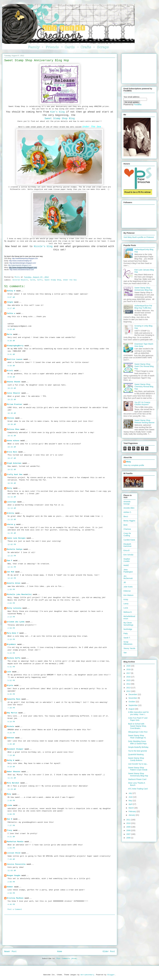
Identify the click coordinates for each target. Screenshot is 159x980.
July (130, 793)
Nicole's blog (43, 246)
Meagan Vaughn (14, 876)
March (131, 808)
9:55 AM (11, 377)
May (131, 801)
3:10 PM (11, 639)
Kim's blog (58, 112)
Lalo (9, 672)
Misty (129, 462)
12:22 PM (12, 556)
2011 (129, 820)
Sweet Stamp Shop (53, 280)
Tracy (9, 830)
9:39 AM (11, 341)
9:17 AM (11, 308)
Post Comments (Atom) (67, 959)
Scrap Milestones (128, 643)
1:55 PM (11, 848)
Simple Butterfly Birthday (138, 747)
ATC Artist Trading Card (138, 789)
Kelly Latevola (14, 608)
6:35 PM (11, 694)
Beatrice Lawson (15, 359)
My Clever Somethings (128, 624)
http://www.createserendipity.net (20, 261)
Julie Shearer (14, 393)
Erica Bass (12, 452)
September (133, 705)
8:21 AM (11, 837)
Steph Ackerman (14, 463)
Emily (9, 488)
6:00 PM (11, 814)
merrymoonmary (87, 975)
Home (60, 952)
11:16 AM (12, 520)
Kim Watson (128, 595)
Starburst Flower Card (137, 779)
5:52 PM (11, 681)
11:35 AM (12, 533)
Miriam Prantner (15, 404)
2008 (129, 830)
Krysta (10, 685)
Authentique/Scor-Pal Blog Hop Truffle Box (143, 307)
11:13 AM (12, 508)
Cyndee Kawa (129, 540)
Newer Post (10, 952)
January (132, 815)
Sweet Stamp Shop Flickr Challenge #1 (137, 737)
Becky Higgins (129, 521)
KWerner (127, 591)
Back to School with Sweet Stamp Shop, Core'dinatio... (137, 726)
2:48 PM (11, 801)
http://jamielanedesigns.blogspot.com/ (23, 263)
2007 (129, 834)
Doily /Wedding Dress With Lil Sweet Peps (137, 742)
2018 (129, 669)
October (132, 702)
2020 (129, 666)
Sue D (9, 819)
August (132, 709)
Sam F (9, 561)
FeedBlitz (138, 105)
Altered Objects (20, 280)
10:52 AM (12, 470)
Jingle (10, 302)
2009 (129, 827)
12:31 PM (12, 567)
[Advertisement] (60, 930)
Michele (11, 726)
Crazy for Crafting (127, 534)
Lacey (126, 604)
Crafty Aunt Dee (15, 475)
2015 (129, 680)
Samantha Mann (14, 699)
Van (125, 653)
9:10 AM (11, 767)
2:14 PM (11, 617)
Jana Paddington (128, 571)
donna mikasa (13, 441)
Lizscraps (12, 502)
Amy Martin (12, 713)
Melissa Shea (13, 429)
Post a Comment (15, 909)
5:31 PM (11, 667)
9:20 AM (11, 329)
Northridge (128, 629)
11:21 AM (12, 778)
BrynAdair (12, 644)
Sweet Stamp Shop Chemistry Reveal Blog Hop (144, 387)
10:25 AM (12, 400)
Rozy (9, 794)
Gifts (40, 280)
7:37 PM (11, 826)
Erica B (126, 550)
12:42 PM (12, 578)
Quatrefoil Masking (136, 754)
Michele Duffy (14, 658)
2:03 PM (11, 603)
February (132, 811)
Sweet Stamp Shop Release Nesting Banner (145, 421)
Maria (9, 334)
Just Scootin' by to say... (138, 764)
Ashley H (11, 291)
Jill (125, 582)
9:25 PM (11, 733)
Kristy (126, 599)
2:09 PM (11, 882)
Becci (126, 516)
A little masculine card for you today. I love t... (138, 713)
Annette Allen (14, 583)
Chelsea (11, 418)
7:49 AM (11, 859)
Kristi (10, 371)
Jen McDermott (128, 577)
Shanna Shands (14, 382)
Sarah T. (127, 638)
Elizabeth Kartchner (128, 545)
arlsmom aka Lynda (16, 622)
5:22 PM (11, 653)
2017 (129, 673)
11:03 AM (12, 871)
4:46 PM (11, 904)
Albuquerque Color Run (138, 732)
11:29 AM (12, 789)
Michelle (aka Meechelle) (19, 594)
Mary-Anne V (13, 633)
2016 (129, 677)
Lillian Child (14, 853)
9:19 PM (11, 722)
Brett (125, 525)
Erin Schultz (128, 555)
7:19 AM (11, 755)
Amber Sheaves (14, 772)
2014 (129, 684)
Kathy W (11, 760)
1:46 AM (11, 744)
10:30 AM (12, 413)
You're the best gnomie (138, 751)
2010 (129, 823)
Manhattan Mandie (15, 842)
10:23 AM (12, 388)
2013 (129, 688)
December (133, 694)
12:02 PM (12, 545)
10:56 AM (12, 483)
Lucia (126, 608)
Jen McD (11, 572)
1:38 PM (11, 590)
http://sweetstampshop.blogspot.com (25, 258)
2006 (129, 838)
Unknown (11, 738)
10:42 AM (12, 436)
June (131, 797)
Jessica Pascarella (16, 864)
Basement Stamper (15, 749)
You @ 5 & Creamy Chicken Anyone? (142, 403)
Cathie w (11, 313)
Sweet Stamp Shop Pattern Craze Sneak (138, 769)
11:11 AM (12, 497)
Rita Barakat (13, 783)
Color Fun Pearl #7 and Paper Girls (138, 719)
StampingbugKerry (15, 346)
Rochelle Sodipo (15, 549)
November (133, 698)
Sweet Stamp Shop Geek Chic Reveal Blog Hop (144, 366)
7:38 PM (11, 708)
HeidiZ (126, 565)
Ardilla (11, 513)
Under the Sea (70, 280)
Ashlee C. (128, 512)
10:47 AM (12, 458)
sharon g (11, 524)
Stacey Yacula (129, 648)
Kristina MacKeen (15, 898)
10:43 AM (12, 447)
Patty (126, 633)
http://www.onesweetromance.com (22, 270)
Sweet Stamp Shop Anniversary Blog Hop (143, 289)
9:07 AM (11, 297)
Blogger (111, 975)
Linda (9, 805)
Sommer (10, 887)
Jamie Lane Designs (16, 538)
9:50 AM (11, 366)
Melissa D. (128, 612)
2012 (129, 691)
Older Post (109, 952)
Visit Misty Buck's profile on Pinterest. (139, 237)
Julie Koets (128, 587)
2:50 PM (11, 628)
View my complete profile (134, 465)
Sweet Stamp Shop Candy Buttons (136, 759)
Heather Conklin (127, 560)
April (131, 804)
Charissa (127, 529)
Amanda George (127, 503)
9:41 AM (11, 354)
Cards (33, 280)
